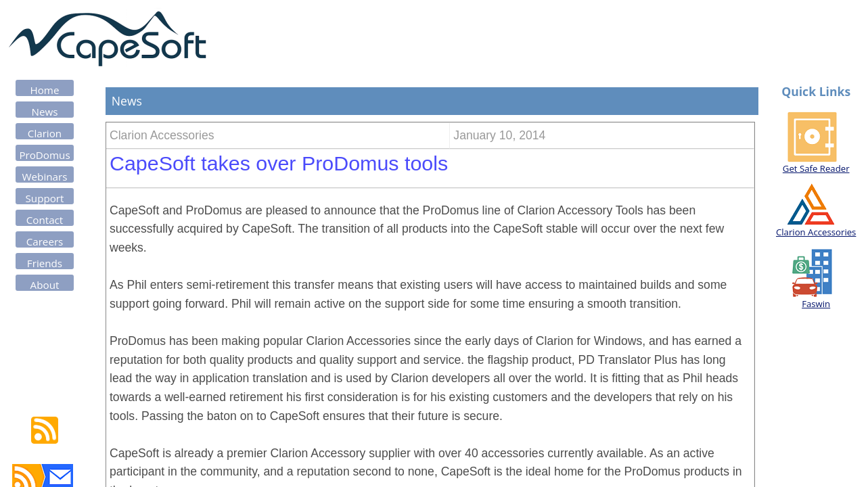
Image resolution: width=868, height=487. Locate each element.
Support (45, 198)
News (45, 112)
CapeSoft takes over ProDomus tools (279, 163)
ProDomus (44, 155)
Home (45, 90)
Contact (45, 220)
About (45, 285)
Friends (45, 263)
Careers (45, 241)
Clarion (45, 133)
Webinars (45, 177)
